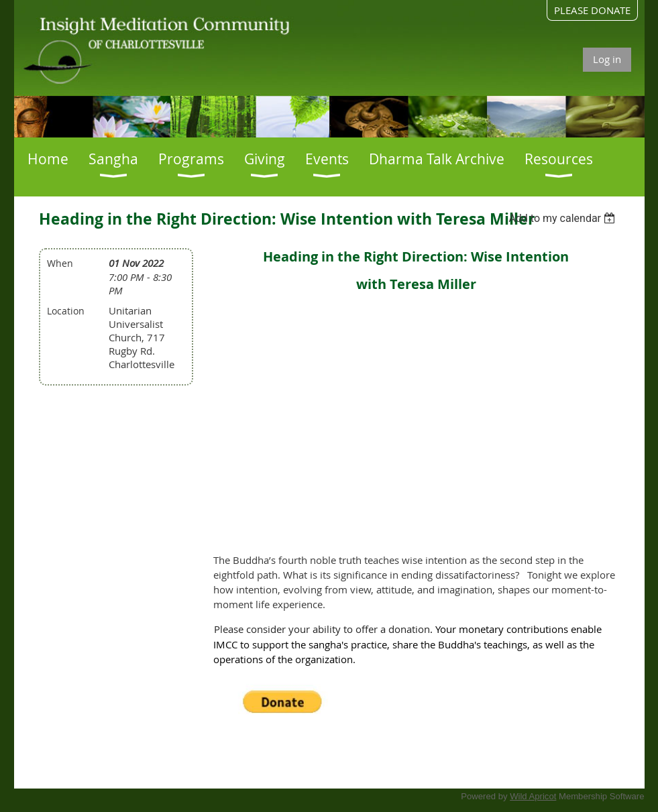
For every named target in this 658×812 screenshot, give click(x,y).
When (60, 263)
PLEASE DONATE (592, 10)
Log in (607, 59)
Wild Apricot (533, 796)
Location (66, 311)
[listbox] (564, 218)
